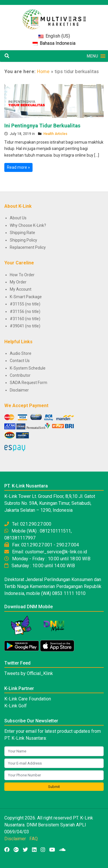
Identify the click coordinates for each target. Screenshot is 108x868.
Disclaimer (19, 390)
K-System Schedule (28, 368)
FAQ (34, 839)
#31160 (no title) (25, 319)
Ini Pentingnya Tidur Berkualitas (42, 126)
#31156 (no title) (25, 311)
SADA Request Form (29, 383)
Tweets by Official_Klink (29, 673)
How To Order (22, 275)
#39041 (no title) (25, 326)
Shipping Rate (22, 233)
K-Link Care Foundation (28, 699)
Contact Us (20, 361)
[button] (92, 56)
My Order (18, 282)
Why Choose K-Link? (28, 225)
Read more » (18, 167)
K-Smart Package (26, 297)
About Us (18, 218)
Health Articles (55, 134)
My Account (21, 289)
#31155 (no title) (25, 304)
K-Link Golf (16, 706)
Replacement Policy (28, 247)
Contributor (20, 375)
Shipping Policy (23, 240)
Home (43, 72)
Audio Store (21, 353)
